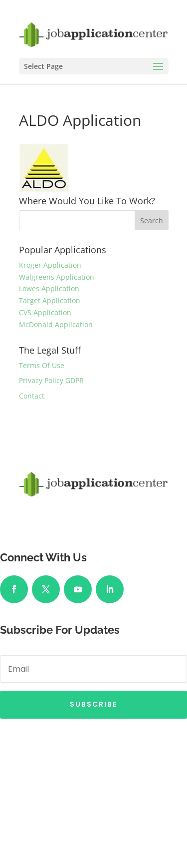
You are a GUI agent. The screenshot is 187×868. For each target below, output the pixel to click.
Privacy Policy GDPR (51, 380)
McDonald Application (56, 324)
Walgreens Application (57, 277)
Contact (32, 396)
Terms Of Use (42, 365)
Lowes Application (49, 288)
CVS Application (45, 312)
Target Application (50, 300)
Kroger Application (50, 265)
